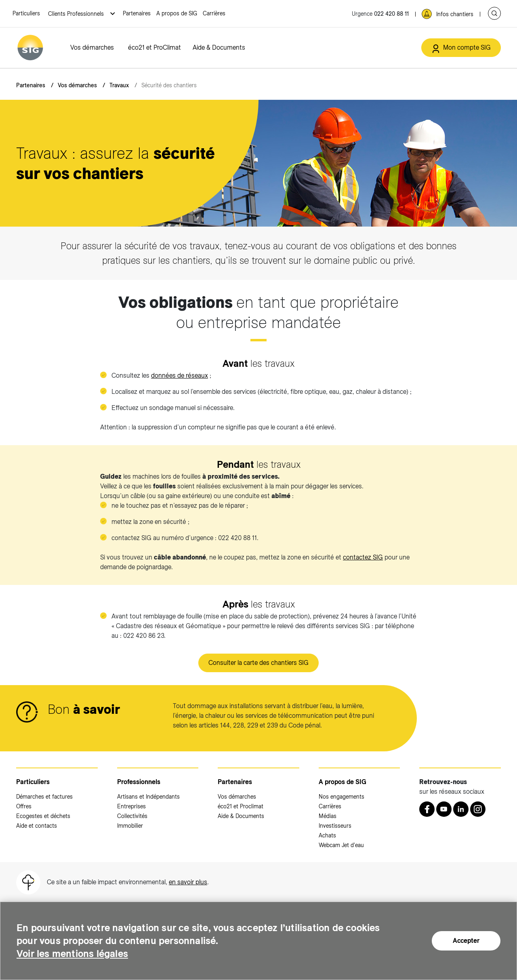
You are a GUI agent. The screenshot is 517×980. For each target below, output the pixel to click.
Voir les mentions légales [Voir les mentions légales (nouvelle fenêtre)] (72, 954)
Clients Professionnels (77, 14)
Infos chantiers (455, 14)
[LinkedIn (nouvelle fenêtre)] (461, 809)
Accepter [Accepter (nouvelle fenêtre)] (466, 941)
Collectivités (132, 816)
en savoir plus (188, 882)
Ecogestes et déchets (43, 816)
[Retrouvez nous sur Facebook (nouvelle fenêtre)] (427, 809)
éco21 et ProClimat (154, 47)
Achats (327, 835)
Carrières (214, 13)
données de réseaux (180, 375)
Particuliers (26, 13)
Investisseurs (335, 826)
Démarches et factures (44, 797)
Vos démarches (92, 47)
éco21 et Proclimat (241, 806)
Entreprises (131, 806)
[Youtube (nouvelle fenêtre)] (444, 809)
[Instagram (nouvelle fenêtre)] (478, 809)
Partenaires (137, 13)
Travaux (119, 85)
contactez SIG (363, 557)
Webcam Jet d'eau (341, 845)
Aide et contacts (37, 826)
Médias (328, 816)
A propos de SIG (177, 13)
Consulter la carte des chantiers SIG (258, 663)
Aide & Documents (219, 47)
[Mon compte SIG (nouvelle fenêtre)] (461, 48)
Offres (24, 806)
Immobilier (130, 826)
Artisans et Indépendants (148, 797)
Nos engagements (342, 797)
